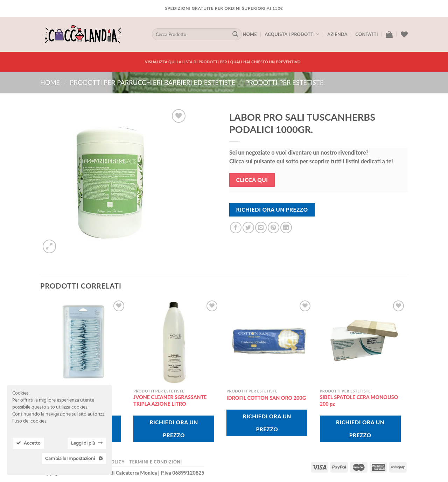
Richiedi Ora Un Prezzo (272, 210)
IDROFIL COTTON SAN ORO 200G (266, 398)
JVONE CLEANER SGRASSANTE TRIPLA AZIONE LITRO (170, 401)
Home (250, 34)
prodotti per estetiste (284, 83)
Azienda (337, 34)
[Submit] (235, 34)
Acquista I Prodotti (292, 34)
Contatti (366, 34)
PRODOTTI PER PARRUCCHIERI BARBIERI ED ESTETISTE (152, 83)
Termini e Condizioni (155, 462)
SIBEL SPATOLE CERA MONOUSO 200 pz (359, 401)
